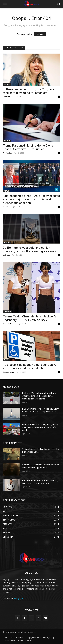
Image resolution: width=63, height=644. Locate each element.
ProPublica (7, 153)
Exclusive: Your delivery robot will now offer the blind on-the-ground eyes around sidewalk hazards (39, 396)
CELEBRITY (7, 312)
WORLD (6, 191)
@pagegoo (19, 598)
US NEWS (7, 243)
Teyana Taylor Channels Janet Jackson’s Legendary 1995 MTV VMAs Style (30, 318)
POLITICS (7, 84)
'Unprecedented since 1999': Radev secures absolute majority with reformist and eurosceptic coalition (31, 199)
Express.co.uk (8, 372)
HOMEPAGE (40, 34)
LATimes (6, 255)
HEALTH (6, 360)
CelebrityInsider (10, 324)
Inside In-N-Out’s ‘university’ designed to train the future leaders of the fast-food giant (40, 427)
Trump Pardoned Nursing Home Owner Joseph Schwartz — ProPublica (28, 147)
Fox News (7, 97)
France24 (7, 207)
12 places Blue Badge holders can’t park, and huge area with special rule (29, 367)
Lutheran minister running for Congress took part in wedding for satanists (29, 91)
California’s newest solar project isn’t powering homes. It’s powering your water (30, 249)
